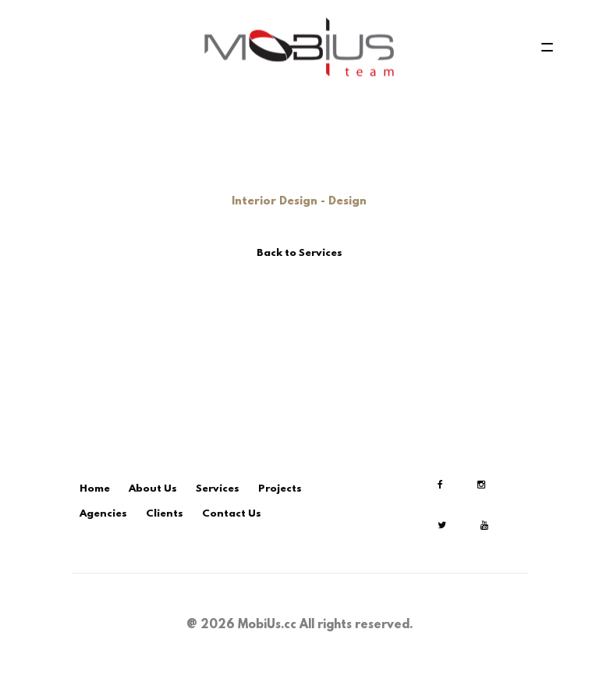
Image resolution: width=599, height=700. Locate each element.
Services (218, 489)
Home (95, 489)
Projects (280, 489)
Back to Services (299, 253)
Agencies (103, 514)
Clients (165, 514)
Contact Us (232, 514)
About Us (153, 489)
